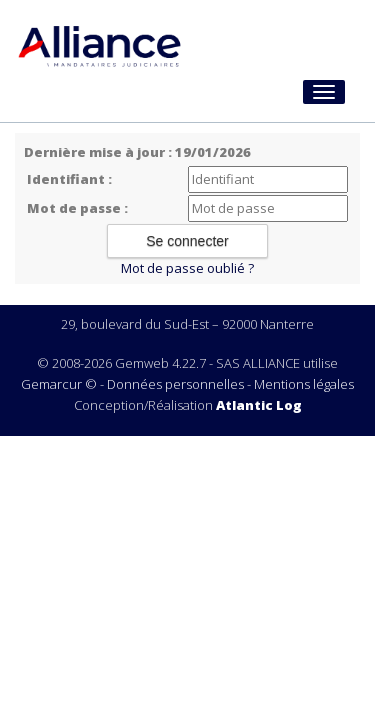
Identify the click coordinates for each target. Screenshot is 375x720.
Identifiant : (69, 179)
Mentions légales (304, 384)
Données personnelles (175, 384)
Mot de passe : (77, 208)
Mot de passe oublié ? (187, 268)
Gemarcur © (59, 384)
